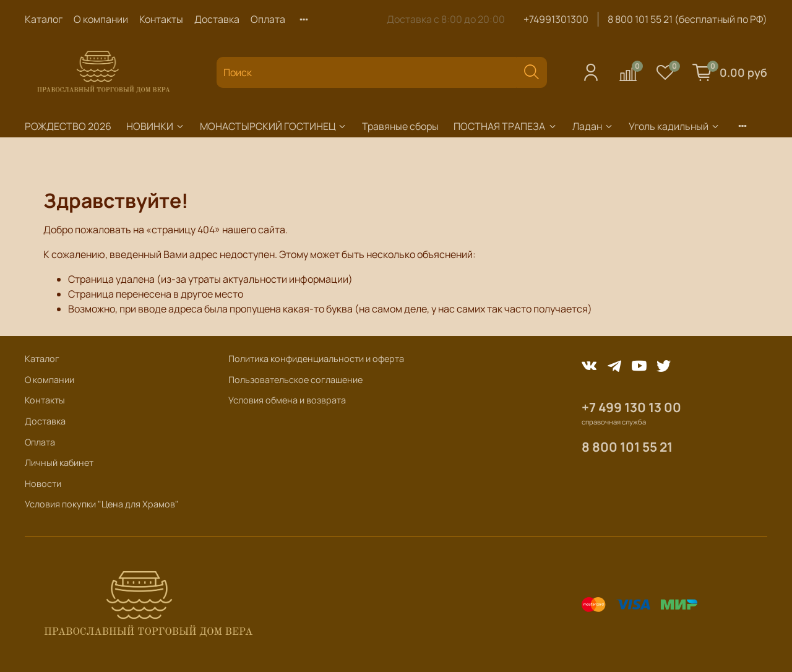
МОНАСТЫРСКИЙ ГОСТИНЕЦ (273, 126)
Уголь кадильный (674, 126)
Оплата (268, 19)
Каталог (44, 19)
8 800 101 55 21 (627, 447)
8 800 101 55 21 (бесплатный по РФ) (687, 19)
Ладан (593, 126)
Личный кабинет (59, 463)
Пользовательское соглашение (295, 380)
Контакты (161, 19)
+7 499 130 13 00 (631, 407)
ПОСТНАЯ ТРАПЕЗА (505, 126)
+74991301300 (556, 19)
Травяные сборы (400, 126)
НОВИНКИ (156, 126)
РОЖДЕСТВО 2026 (68, 126)
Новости (43, 484)
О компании (101, 19)
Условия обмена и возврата (287, 400)
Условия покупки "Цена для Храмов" (102, 504)
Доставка (217, 19)
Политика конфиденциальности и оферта (316, 359)
